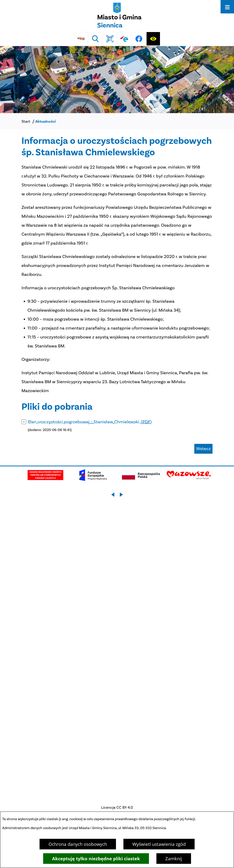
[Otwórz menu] (227, 7)
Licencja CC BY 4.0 (117, 807)
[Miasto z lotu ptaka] (117, 80)
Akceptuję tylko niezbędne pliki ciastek (96, 859)
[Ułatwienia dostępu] (153, 39)
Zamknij (174, 859)
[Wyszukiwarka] (95, 39)
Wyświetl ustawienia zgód (159, 844)
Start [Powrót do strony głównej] (26, 121)
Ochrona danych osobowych (78, 844)
